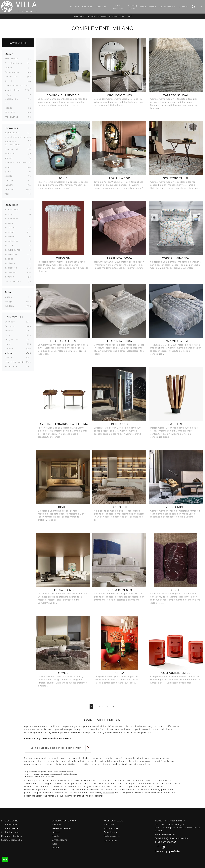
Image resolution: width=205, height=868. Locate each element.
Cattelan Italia (14, 63)
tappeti (10, 185)
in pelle (10, 259)
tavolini (10, 189)
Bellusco (11, 322)
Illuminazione (111, 828)
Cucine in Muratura (11, 836)
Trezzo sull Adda (16, 362)
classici (10, 297)
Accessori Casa (88, 16)
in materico (13, 241)
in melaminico (14, 250)
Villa (118, 7)
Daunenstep (13, 72)
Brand (153, 7)
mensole (11, 154)
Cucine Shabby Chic (12, 840)
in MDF (10, 245)
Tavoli (56, 836)
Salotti (56, 832)
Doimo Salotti (14, 77)
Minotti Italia (14, 90)
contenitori (12, 149)
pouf (8, 167)
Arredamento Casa (64, 821)
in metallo (12, 254)
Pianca (10, 108)
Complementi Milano (122, 16)
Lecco (9, 344)
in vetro (10, 277)
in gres (10, 223)
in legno (11, 232)
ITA (201, 7)
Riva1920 (11, 112)
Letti (55, 844)
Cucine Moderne (10, 828)
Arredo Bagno (60, 840)
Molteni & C (13, 99)
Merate (10, 349)
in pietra (11, 263)
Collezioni (88, 7)
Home (76, 16)
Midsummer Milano (17, 86)
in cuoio (11, 214)
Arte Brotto (13, 59)
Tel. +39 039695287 (165, 835)
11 (113, 706)
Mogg (9, 95)
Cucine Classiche (10, 832)
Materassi (109, 825)
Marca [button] (9, 54)
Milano (10, 353)
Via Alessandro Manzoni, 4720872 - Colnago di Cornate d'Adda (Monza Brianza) (178, 828)
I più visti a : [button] (14, 317)
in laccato (12, 227)
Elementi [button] (11, 128)
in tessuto (12, 272)
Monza (9, 357)
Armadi (56, 848)
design (10, 302)
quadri (10, 172)
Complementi (103, 16)
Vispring (132, 7)
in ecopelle (12, 219)
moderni (11, 306)
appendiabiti (13, 133)
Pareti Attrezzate (61, 828)
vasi (8, 194)
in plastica (12, 268)
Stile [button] (8, 292)
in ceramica (13, 210)
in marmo (12, 236)
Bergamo (11, 326)
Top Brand (110, 841)
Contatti (184, 7)
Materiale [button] (12, 205)
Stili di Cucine (10, 821)
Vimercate (12, 366)
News (143, 7)
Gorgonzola (13, 340)
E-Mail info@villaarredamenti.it (171, 838)
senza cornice (14, 281)
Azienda (75, 7)
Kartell (10, 81)
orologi (10, 158)
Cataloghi (102, 7)
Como (9, 335)
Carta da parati (112, 836)
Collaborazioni (168, 7)
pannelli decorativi (17, 163)
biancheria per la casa (18, 137)
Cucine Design (9, 825)
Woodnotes (12, 117)
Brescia (10, 331)
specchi (10, 181)
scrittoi (10, 176)
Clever (9, 68)
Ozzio (9, 103)
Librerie (56, 825)
